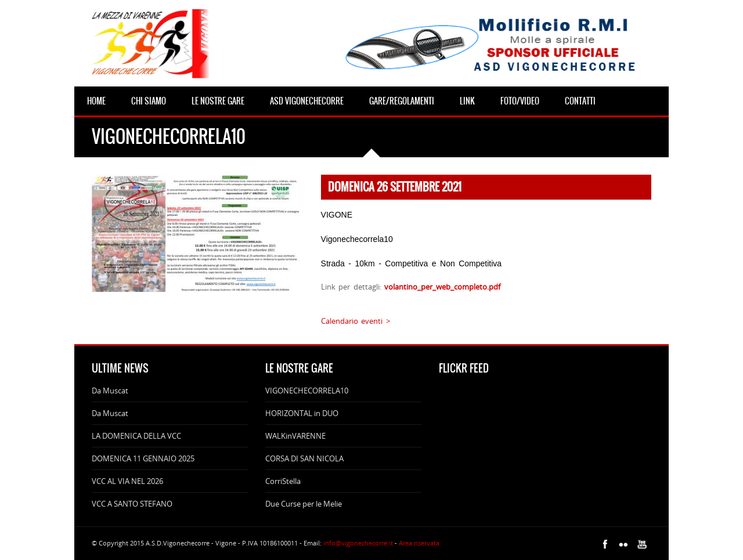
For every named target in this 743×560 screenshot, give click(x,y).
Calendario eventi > (356, 321)
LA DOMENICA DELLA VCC (136, 436)
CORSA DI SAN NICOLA (304, 458)
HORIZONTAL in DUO (302, 413)
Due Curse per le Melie (304, 504)
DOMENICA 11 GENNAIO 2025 (143, 458)
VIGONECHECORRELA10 (307, 391)
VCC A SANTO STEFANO (132, 504)
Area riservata (419, 543)
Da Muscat (110, 391)
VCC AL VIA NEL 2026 (127, 481)
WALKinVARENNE (295, 436)
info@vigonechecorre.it (358, 543)
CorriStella (283, 481)
